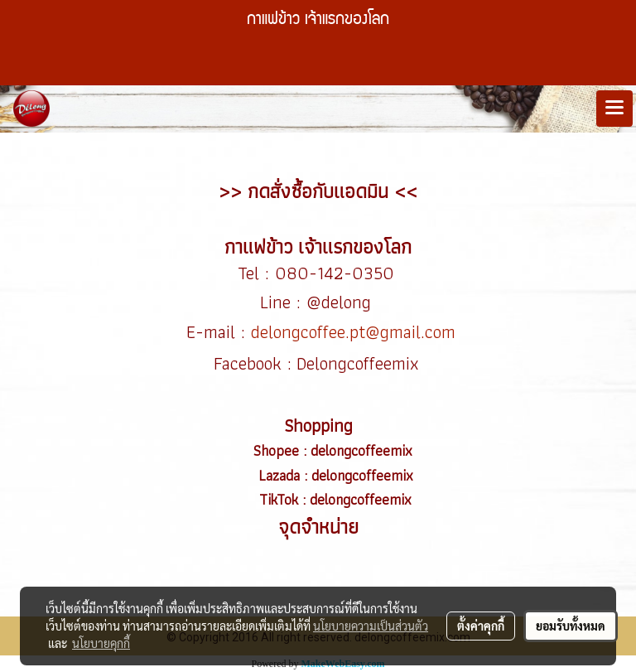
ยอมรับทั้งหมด (571, 626)
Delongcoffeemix (360, 363)
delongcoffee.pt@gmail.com (353, 332)
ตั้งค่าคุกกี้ (481, 626)
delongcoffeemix (364, 450)
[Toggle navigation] (614, 109)
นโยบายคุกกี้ (101, 643)
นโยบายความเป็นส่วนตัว (371, 626)
